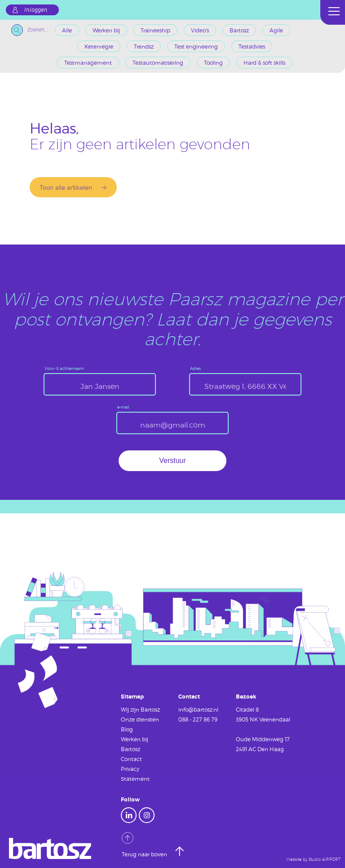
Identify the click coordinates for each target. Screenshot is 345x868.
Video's (200, 30)
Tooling (213, 62)
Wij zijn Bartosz (140, 709)
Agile (276, 30)
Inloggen (36, 10)
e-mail (123, 407)
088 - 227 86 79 (198, 719)
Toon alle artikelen (66, 187)
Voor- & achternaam (64, 369)
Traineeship (155, 30)
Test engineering (196, 46)
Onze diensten (140, 719)
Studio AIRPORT (325, 859)
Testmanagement (88, 62)
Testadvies (252, 46)
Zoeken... (30, 30)
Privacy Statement (135, 774)
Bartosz (239, 30)
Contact (131, 759)
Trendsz (144, 46)
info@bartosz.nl (198, 709)
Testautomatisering (158, 62)
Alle (67, 30)
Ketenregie (99, 46)
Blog (127, 729)
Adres (195, 369)
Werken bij (106, 30)
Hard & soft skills (264, 62)
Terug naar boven (145, 845)
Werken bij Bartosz (135, 744)
